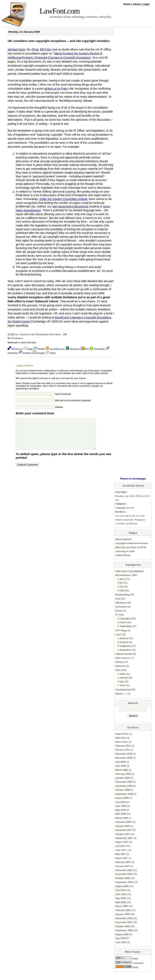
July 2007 (120, 852)
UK (65, 334)
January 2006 (123, 920)
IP (117, 621)
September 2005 (124, 936)
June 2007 (121, 856)
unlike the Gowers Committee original (63, 199)
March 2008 (122, 824)
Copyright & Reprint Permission (132, 549)
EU (121, 589)
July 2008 (120, 808)
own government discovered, (71, 206)
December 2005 (124, 924)
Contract (124, 648)
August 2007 (122, 848)
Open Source (122, 664)
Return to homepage (133, 485)
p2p (122, 687)
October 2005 (123, 932)
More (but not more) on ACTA (131, 553)
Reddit (39, 349)
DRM (122, 680)
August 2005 (122, 940)
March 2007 (122, 864)
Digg (28, 349)
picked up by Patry (56, 89)
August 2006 (122, 892)
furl (85, 349)
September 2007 (124, 844)
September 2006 (124, 888)
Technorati (97, 349)
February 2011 (123, 752)
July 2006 (120, 896)
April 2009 (121, 772)
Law (118, 640)
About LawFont (123, 545)
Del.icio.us (15, 349)
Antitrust (124, 644)
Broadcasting (122, 600)
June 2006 (121, 900)
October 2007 (123, 840)
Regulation (125, 656)
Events (119, 617)
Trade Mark (126, 632)
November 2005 (124, 928)
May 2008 (121, 816)
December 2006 (124, 876)
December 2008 (124, 788)
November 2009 (124, 764)
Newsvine (73, 349)
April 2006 (121, 908)
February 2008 (123, 828)
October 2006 (123, 884)
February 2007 (123, 868)
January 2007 (123, 872)
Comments (130, 969)
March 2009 (122, 776)
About (137, 4)
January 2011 (123, 756)
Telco (122, 691)
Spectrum (120, 672)
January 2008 (123, 832)
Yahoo (51, 353)
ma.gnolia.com (55, 349)
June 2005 (121, 948)
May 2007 (121, 860)
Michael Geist (16, 49)
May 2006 (121, 904)
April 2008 (121, 820)
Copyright (55, 334)
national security (124, 660)
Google (38, 353)
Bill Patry (46, 49)
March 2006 (122, 912)
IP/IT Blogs (121, 636)
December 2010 (124, 760)
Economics (121, 613)
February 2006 (123, 916)
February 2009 (123, 780)
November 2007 (124, 836)
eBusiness (121, 609)
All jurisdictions (123, 581)
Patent (123, 628)
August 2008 (122, 804)
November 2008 (124, 792)
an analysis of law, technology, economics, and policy (80, 17)
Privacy (119, 668)
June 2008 (121, 812)
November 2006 (124, 880)
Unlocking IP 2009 (125, 557)
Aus (122, 585)
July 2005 (120, 944)
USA (122, 596)
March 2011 (122, 748)
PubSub (25, 353)
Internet (124, 684)
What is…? (121, 700)
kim (33, 334)
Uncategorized (123, 696)
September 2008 (124, 800)
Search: (133, 709)
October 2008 (123, 796)
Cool (118, 605)
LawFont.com (60, 11)
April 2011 (121, 744)
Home (127, 4)
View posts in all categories (130, 577)
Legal (146, 4)
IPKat (35, 49)
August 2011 (122, 740)
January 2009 (123, 784)
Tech (118, 676)
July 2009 (120, 768)
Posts (127, 965)
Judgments (125, 652)
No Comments (15, 338)
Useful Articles (123, 561)
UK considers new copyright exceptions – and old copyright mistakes (59, 41)
